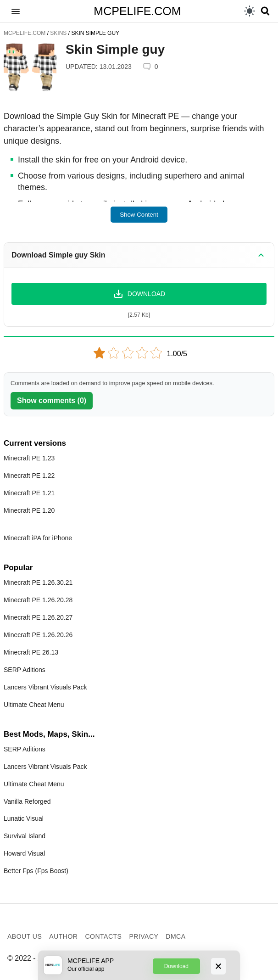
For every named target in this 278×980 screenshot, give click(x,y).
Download (176, 966)
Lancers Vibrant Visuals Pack (45, 687)
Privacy (144, 936)
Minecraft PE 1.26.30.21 (38, 582)
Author (63, 936)
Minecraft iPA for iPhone (38, 538)
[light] (250, 11)
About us (25, 936)
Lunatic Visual (24, 818)
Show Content (139, 215)
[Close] (218, 966)
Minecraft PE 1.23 (29, 458)
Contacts (103, 936)
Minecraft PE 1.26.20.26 (38, 635)
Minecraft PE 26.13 (31, 652)
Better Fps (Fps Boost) (36, 871)
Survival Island (25, 836)
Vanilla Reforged (27, 801)
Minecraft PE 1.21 (29, 493)
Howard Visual (24, 853)
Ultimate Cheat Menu (34, 705)
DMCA (175, 936)
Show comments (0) (52, 400)
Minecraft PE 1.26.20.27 (38, 617)
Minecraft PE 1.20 (29, 510)
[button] (16, 11)
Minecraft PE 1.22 (29, 476)
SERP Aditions (25, 670)
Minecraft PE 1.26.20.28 (38, 600)
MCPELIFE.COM (137, 11)
